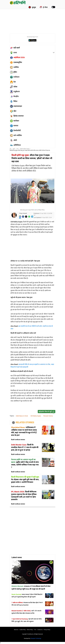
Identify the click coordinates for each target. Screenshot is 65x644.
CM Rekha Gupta (36, 416)
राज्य (17, 149)
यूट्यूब (32, 7)
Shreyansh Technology (36, 638)
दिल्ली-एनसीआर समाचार (25, 149)
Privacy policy (47, 630)
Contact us (40, 630)
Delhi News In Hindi (22, 416)
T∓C (35, 630)
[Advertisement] (37, 19)
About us (16, 630)
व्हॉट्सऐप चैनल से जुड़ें (47, 412)
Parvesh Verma (48, 416)
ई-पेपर (44, 7)
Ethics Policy (30, 630)
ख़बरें (14, 149)
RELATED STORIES (25, 422)
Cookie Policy (23, 630)
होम (10, 149)
